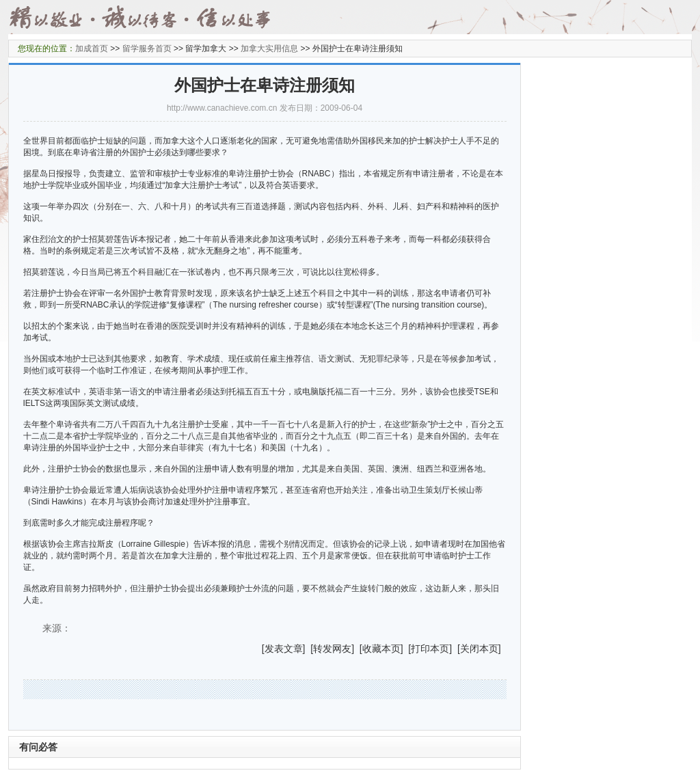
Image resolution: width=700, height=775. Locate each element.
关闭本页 (479, 649)
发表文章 (284, 649)
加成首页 (92, 49)
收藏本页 (381, 649)
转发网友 (332, 649)
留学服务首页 (147, 49)
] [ (308, 649)
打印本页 (430, 649)
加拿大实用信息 (269, 49)
